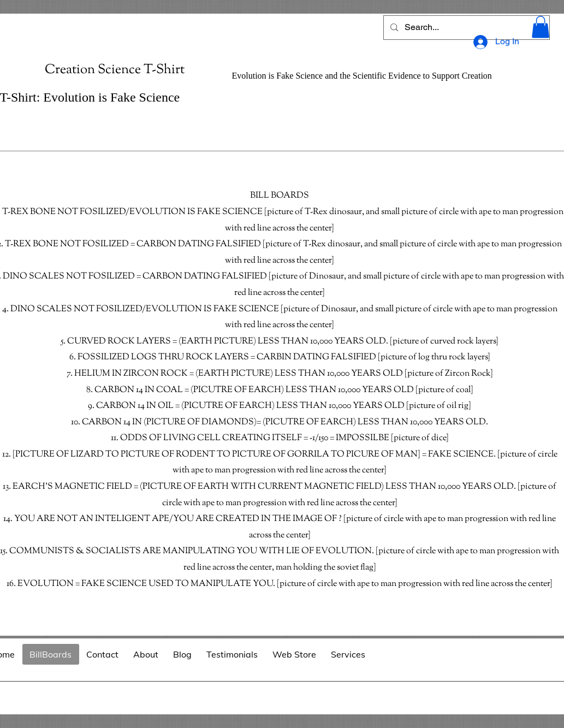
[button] (541, 27)
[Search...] (465, 28)
